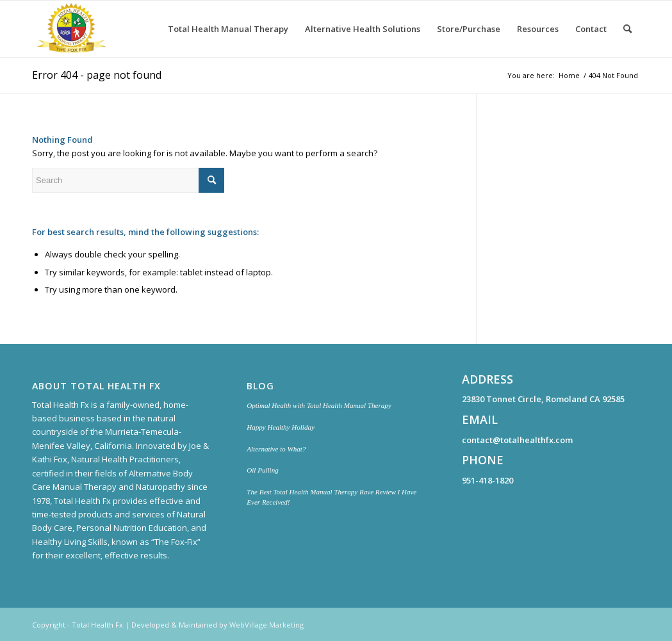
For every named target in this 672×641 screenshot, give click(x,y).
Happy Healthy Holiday (281, 427)
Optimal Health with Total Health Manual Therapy (319, 405)
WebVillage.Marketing (266, 625)
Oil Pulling (262, 470)
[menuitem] (228, 29)
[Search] (627, 29)
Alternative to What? (276, 449)
